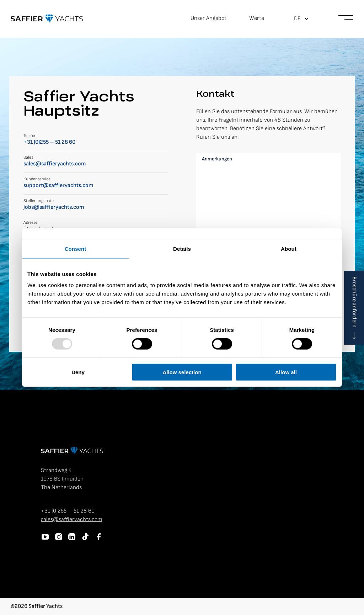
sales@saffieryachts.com (55, 164)
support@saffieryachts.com (58, 185)
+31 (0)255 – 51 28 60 (49, 142)
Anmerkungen (217, 159)
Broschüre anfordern (354, 302)
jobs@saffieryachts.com (54, 207)
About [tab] (289, 248)
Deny (78, 372)
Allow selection (182, 372)
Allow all (286, 372)
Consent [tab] (76, 248)
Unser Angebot (208, 18)
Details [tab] (182, 248)
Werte (257, 18)
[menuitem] (301, 19)
